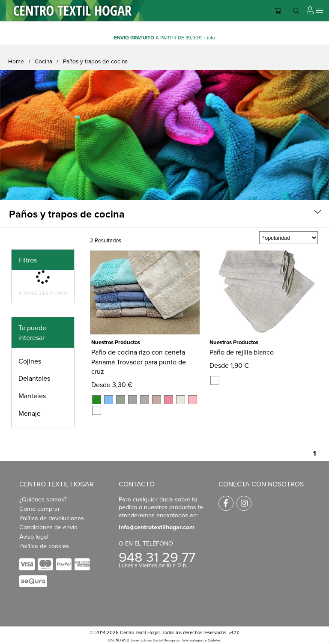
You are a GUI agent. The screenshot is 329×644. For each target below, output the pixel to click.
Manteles (32, 396)
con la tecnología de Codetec (198, 640)
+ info (209, 38)
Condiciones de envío (48, 527)
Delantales (34, 378)
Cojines (30, 361)
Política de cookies (44, 546)
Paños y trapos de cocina (95, 61)
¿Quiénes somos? (43, 499)
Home (16, 61)
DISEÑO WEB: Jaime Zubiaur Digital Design (141, 640)
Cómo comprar (40, 508)
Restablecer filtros (43, 293)
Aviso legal (34, 536)
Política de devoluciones (52, 518)
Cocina (43, 61)
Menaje (30, 413)
